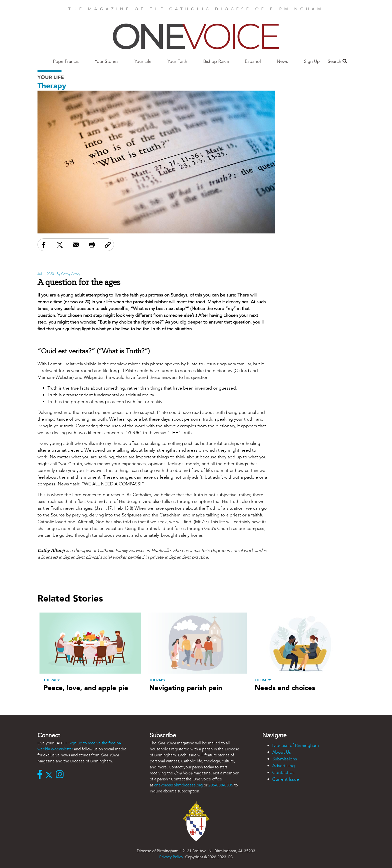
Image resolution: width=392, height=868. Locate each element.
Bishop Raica (216, 61)
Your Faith (177, 61)
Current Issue (286, 779)
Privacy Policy (171, 857)
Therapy (52, 86)
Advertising (283, 766)
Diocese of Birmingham (295, 746)
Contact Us (283, 773)
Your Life (143, 61)
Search (337, 61)
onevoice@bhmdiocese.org (178, 785)
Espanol (253, 61)
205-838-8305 (221, 785)
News (282, 61)
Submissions (285, 759)
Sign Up (312, 61)
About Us (282, 752)
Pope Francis (66, 61)
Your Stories (107, 61)
